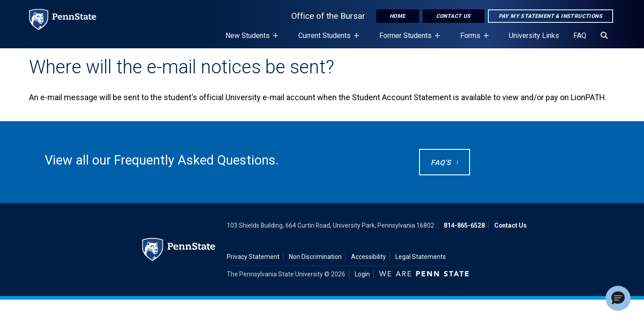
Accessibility (369, 257)
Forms (472, 40)
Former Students (407, 40)
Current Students (326, 40)
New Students (249, 40)
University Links (534, 36)
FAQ (580, 36)
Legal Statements (421, 257)
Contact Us (453, 16)
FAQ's (441, 163)
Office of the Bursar (328, 16)
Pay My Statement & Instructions (551, 16)
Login (362, 274)
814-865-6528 (464, 225)
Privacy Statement (253, 257)
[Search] (604, 36)
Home (398, 16)
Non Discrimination (315, 257)
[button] (618, 298)
